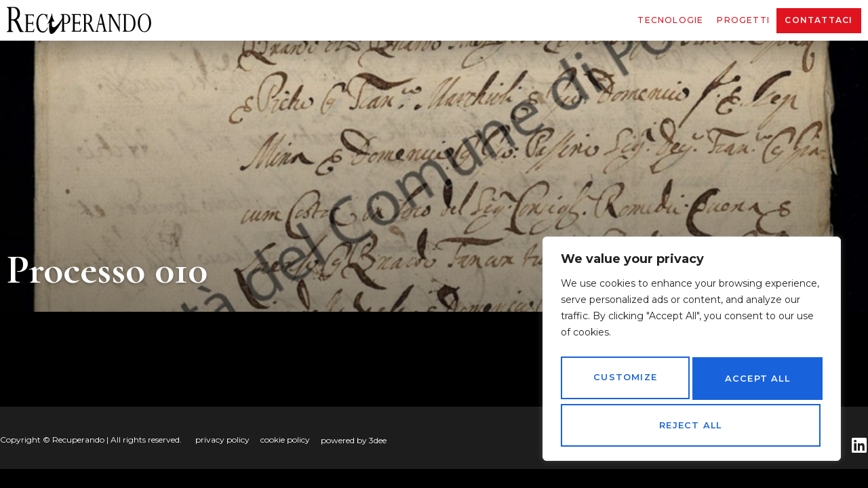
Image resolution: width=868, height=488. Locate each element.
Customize (624, 383)
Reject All (754, 383)
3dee (378, 440)
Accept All (692, 426)
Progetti (743, 20)
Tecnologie (670, 20)
